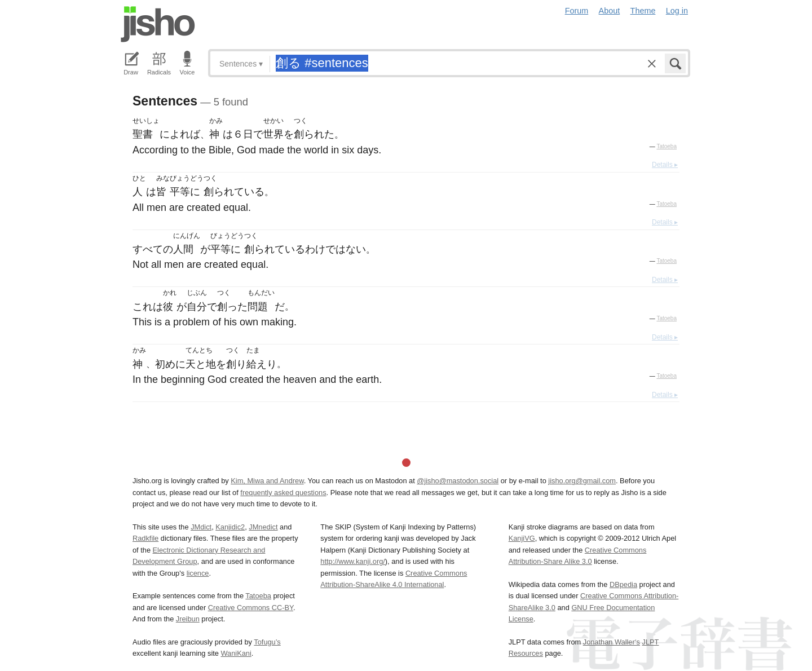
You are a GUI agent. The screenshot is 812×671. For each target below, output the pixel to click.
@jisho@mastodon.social (458, 481)
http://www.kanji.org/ (353, 561)
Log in (677, 11)
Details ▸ (665, 165)
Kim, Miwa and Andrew (267, 481)
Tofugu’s (267, 642)
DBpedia (623, 584)
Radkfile (145, 538)
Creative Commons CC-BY (251, 608)
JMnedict (263, 527)
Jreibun (188, 619)
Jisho (158, 24)
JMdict (201, 527)
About (610, 11)
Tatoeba (667, 146)
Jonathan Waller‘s (612, 642)
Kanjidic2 (230, 527)
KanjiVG (522, 538)
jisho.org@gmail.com (582, 481)
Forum (577, 11)
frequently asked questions (283, 493)
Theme (643, 11)
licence (198, 573)
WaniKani (236, 653)
